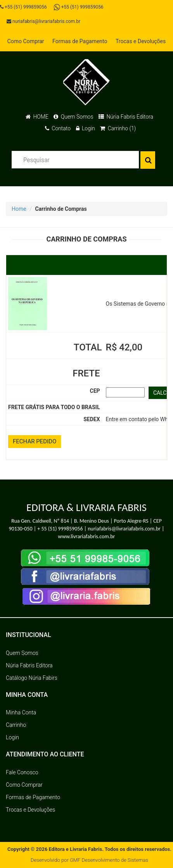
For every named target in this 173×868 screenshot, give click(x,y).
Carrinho (16, 725)
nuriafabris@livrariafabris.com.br (43, 21)
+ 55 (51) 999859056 (60, 529)
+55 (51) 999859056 (23, 7)
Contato (58, 128)
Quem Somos (73, 117)
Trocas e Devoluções (141, 41)
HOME (37, 117)
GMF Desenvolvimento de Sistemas (109, 860)
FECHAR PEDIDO (35, 441)
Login (86, 128)
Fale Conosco (22, 772)
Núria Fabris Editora (126, 117)
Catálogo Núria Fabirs (32, 678)
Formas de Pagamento (80, 41)
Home (19, 209)
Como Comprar (26, 41)
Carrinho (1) (118, 128)
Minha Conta (21, 712)
